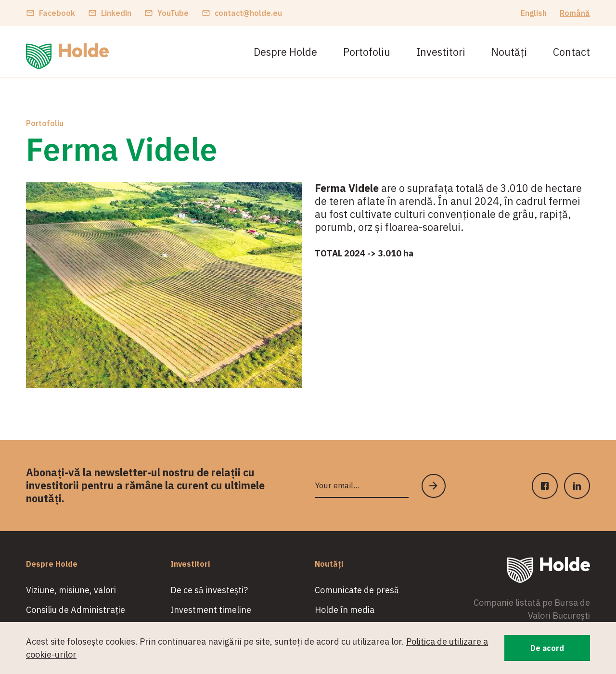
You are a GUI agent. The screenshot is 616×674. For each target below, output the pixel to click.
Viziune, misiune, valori (71, 590)
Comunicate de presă (357, 590)
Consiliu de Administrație (76, 610)
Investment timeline (211, 610)
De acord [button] (547, 648)
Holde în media (345, 610)
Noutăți (509, 52)
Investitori (441, 52)
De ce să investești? (209, 590)
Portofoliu (367, 52)
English (534, 13)
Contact (571, 52)
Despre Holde (285, 52)
